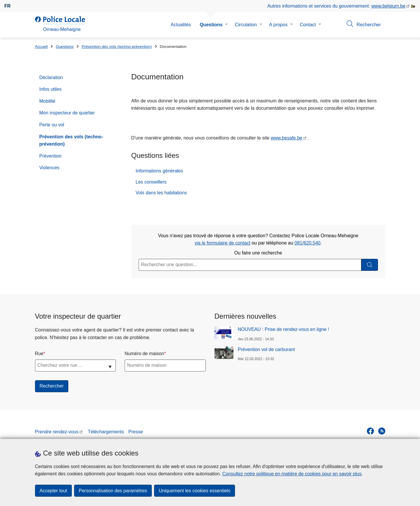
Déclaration (51, 77)
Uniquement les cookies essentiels (195, 491)
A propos (278, 25)
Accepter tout (53, 491)
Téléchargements (106, 432)
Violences (49, 168)
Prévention (51, 156)
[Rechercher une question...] (250, 265)
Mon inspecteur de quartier (67, 113)
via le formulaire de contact (223, 243)
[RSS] (382, 431)
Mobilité (47, 101)
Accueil (41, 47)
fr (7, 6)
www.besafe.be (287, 138)
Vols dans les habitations (161, 193)
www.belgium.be (388, 6)
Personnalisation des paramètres (113, 491)
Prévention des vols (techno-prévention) (117, 47)
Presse (136, 432)
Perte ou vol (52, 125)
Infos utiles (50, 89)
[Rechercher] (370, 265)
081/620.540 (307, 243)
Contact (308, 25)
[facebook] (370, 431)
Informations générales (160, 171)
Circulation (246, 25)
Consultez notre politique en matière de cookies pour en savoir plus (292, 474)
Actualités (181, 25)
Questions (211, 25)
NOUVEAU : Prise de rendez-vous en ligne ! (284, 329)
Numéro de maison (144, 354)
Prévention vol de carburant (266, 349)
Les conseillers (151, 182)
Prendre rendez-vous (57, 432)
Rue (39, 354)
